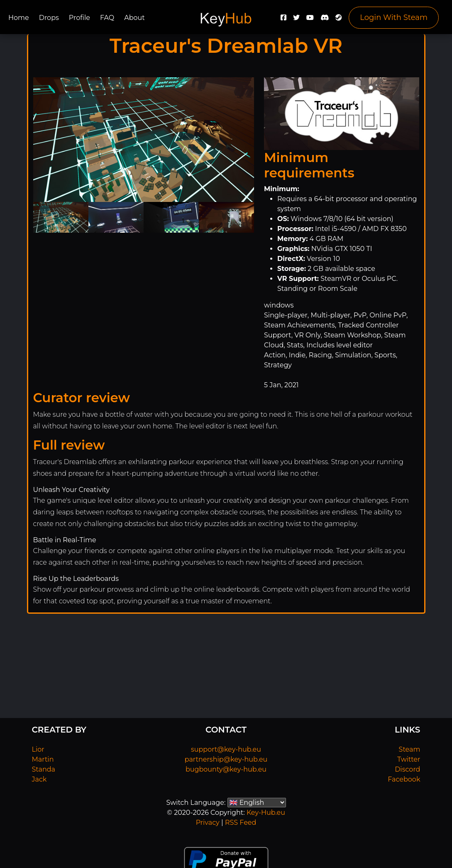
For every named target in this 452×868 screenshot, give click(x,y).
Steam (410, 749)
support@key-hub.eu (226, 749)
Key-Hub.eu (266, 813)
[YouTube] (310, 20)
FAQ (107, 18)
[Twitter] (296, 20)
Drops (49, 18)
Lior (38, 749)
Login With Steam (394, 17)
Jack (39, 779)
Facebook (404, 779)
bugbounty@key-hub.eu (226, 769)
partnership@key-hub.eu (226, 759)
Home (19, 18)
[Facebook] (283, 20)
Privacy (208, 823)
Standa (44, 769)
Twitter (409, 759)
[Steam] (339, 20)
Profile (79, 18)
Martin (43, 759)
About (134, 18)
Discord (407, 769)
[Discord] (325, 20)
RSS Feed (241, 823)
